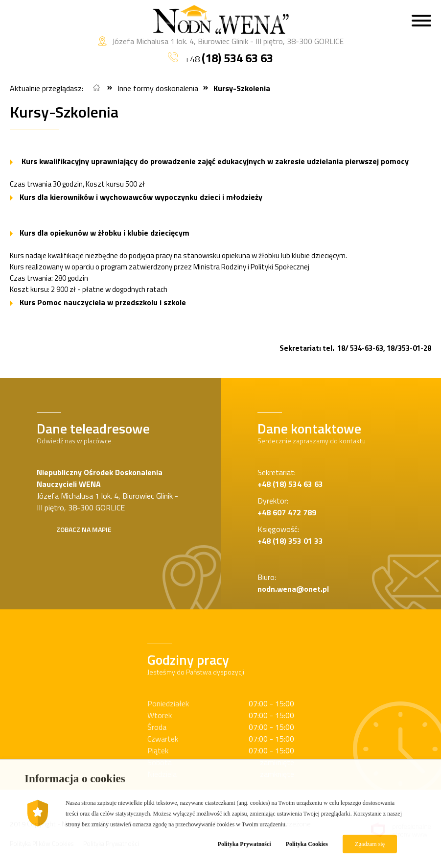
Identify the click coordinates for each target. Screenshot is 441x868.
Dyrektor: (287, 506)
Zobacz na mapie (84, 529)
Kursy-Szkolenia (242, 88)
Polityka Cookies (307, 844)
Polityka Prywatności (244, 844)
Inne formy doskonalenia (158, 88)
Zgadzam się (370, 844)
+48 (220, 58)
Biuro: (293, 583)
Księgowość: (290, 535)
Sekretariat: (290, 478)
